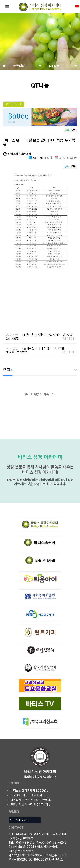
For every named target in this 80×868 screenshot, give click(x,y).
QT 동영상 (14, 104)
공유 (73, 166)
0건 (35, 158)
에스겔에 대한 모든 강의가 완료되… (31, 800)
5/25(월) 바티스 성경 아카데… (29, 795)
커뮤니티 (28, 66)
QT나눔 (63, 66)
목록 (73, 130)
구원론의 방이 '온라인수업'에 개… (30, 804)
